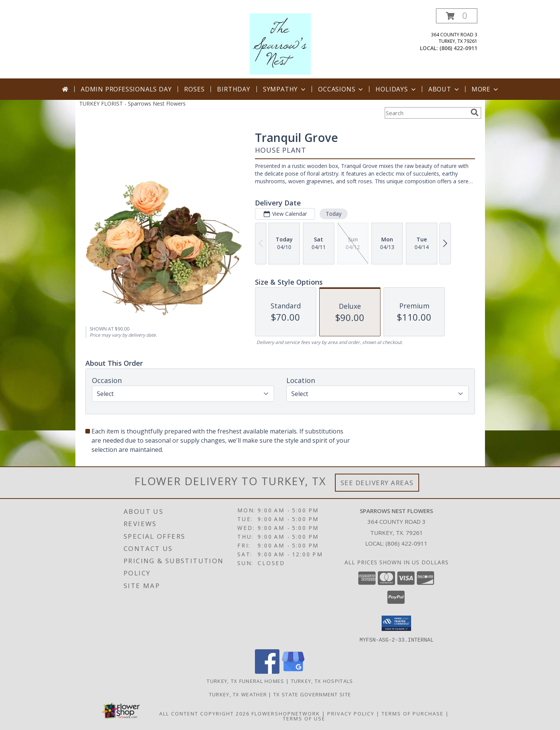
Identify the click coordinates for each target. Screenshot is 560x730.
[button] (457, 16)
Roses (194, 89)
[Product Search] (426, 113)
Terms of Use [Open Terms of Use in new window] (304, 718)
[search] (475, 112)
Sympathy (285, 89)
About (444, 89)
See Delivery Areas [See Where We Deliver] (377, 483)
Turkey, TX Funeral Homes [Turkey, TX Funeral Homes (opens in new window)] (245, 681)
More (486, 89)
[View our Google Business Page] (293, 671)
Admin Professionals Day (126, 89)
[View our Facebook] (267, 671)
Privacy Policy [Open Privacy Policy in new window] (351, 713)
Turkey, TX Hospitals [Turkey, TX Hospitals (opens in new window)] (322, 681)
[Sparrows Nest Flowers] (280, 43)
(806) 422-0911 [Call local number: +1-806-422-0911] (458, 48)
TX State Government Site (312, 694)
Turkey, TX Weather (238, 694)
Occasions (341, 89)
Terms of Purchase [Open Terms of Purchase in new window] (413, 713)
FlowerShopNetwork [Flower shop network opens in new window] (286, 713)
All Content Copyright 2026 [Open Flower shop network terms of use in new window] (204, 713)
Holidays (396, 89)
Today (333, 214)
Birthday (233, 89)
